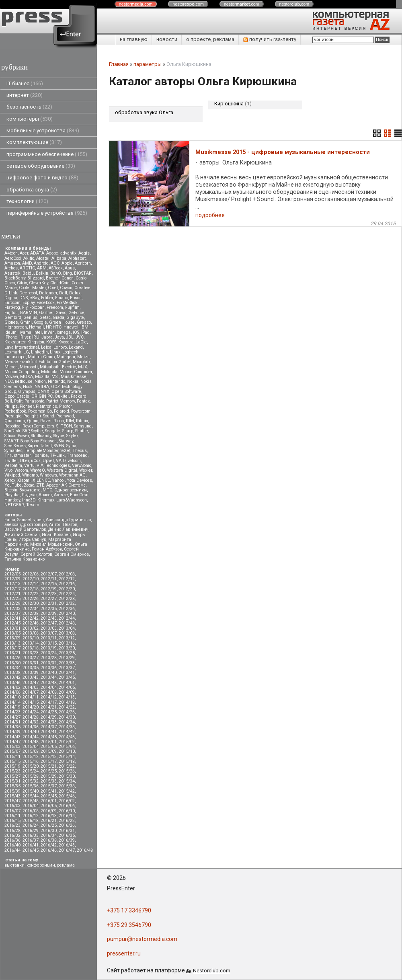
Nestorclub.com (212, 971)
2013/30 (12, 663)
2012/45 (12, 623)
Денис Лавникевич (68, 529)
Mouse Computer (76, 372)
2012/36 (67, 609)
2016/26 (67, 825)
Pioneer (27, 406)
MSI (55, 377)
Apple (67, 263)
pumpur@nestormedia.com (142, 939)
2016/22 (67, 821)
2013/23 (31, 653)
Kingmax (46, 500)
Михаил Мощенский (51, 544)
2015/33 (49, 781)
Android (41, 263)
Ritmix (82, 421)
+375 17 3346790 (129, 910)
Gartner (46, 313)
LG (26, 352)
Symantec (13, 451)
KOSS (51, 342)
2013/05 (12, 633)
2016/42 (49, 845)
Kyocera (66, 342)
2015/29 (49, 776)
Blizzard (36, 278)
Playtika (12, 495)
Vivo (8, 470)
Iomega (64, 332)
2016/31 (67, 831)
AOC (55, 263)
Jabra (47, 337)
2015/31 (12, 781)
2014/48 (31, 742)
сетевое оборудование (41, 166)
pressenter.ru (124, 953)
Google (40, 322)
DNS (24, 298)
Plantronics (46, 406)
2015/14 (67, 757)
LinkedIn (39, 352)
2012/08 (67, 574)
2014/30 (67, 717)
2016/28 (12, 831)
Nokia (73, 381)
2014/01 (67, 683)
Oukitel (62, 396)
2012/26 (31, 599)
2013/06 (31, 633)
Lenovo (60, 347)
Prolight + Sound (39, 416)
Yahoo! (58, 480)
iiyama (25, 332)
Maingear (66, 357)
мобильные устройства (43, 130)
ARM (42, 268)
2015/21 (49, 766)
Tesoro (33, 505)
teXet (65, 451)
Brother (53, 278)
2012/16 (67, 584)
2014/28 (31, 717)
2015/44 (31, 796)
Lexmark (13, 352)
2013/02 (31, 628)
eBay (34, 298)
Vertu (29, 465)
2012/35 (49, 609)
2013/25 (67, 653)
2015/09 (49, 751)
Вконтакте (30, 490)
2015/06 (67, 747)
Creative (82, 288)
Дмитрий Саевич (22, 535)
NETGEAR (14, 505)
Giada (58, 317)
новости (167, 39)
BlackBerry (15, 278)
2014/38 (67, 727)
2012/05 (12, 574)
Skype (59, 436)
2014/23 (12, 712)
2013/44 (49, 677)
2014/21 (49, 707)
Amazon (12, 263)
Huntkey (12, 500)
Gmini (26, 322)
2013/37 (67, 668)
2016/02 (67, 801)
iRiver (25, 337)
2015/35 (12, 786)
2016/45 (31, 850)
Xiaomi (24, 480)
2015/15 (12, 761)
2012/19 (49, 589)
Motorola (49, 372)
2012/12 (67, 579)
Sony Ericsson (44, 441)
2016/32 (12, 835)
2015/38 (67, 786)
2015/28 (31, 776)
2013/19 (49, 648)
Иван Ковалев (56, 535)
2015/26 (67, 771)
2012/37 (12, 613)
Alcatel (43, 258)
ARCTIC (27, 268)
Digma (11, 298)
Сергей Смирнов (72, 554)
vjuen (39, 520)
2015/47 (12, 801)
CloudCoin (60, 283)
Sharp (68, 431)
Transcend (77, 455)
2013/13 (12, 643)
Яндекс (29, 495)
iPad (85, 332)
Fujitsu (11, 313)
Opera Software (66, 391)
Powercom (81, 411)
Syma (71, 446)
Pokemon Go (40, 411)
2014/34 (67, 722)
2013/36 (49, 668)
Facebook (46, 303)
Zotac (29, 485)
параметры (148, 64)
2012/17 (12, 589)
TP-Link (57, 455)
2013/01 (12, 628)
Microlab (81, 362)
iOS (76, 332)
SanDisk (12, 431)
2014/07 (31, 692)
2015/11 (12, 757)
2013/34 (12, 668)
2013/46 (12, 683)
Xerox (10, 480)
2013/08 (67, 633)
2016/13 (49, 816)
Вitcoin (11, 490)
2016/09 (49, 811)
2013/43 (31, 677)
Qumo (33, 421)
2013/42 (12, 677)
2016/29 (31, 831)
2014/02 (12, 687)
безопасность (29, 107)
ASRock (56, 268)
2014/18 (67, 702)
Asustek (12, 273)
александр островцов (26, 525)
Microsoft (29, 367)
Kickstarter (15, 342)
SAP (26, 431)
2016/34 (49, 835)
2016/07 (12, 811)
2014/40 (31, 732)
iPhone (11, 337)
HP (48, 327)
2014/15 (31, 702)
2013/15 (49, 643)
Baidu (28, 273)
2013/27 (31, 658)
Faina (10, 520)
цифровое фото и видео (42, 178)
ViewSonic (82, 465)
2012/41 (12, 618)
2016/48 (85, 850)
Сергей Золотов (36, 554)
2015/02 (67, 742)
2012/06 (31, 574)
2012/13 (12, 584)
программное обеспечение (47, 154)
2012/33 (12, 609)
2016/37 (31, 840)
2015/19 (12, 766)
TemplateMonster (41, 451)
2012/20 (67, 589)
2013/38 (12, 673)
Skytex (72, 436)
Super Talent (40, 446)
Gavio (61, 313)
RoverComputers (38, 426)
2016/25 (49, 825)
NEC (9, 381)
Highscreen (16, 327)
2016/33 (31, 835)
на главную (134, 39)
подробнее (210, 215)
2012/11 (49, 579)
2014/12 (49, 697)
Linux (55, 352)
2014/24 (31, 712)
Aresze (61, 495)
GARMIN (28, 313)
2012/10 (31, 579)
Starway (66, 441)
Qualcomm (15, 421)
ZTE (40, 485)
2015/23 (12, 771)
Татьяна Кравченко (25, 559)
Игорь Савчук (32, 539)
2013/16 (67, 643)
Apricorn (83, 263)
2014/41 (49, 732)
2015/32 (31, 781)
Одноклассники (71, 490)
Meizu (83, 357)
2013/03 (49, 628)
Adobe (52, 253)
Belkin (42, 273)
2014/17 (49, 702)
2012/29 (12, 603)
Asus (70, 268)
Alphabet (77, 258)
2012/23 (49, 594)
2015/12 (31, 757)
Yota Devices (79, 480)
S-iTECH (64, 426)
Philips (11, 406)
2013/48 (49, 683)
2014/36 (31, 727)
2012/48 (67, 623)
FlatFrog (12, 307)
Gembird (13, 317)
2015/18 (67, 761)
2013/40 (49, 673)
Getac (45, 317)
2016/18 (31, 821)
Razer (46, 421)
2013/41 (67, 673)
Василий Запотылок (25, 529)
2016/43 (67, 845)
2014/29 (49, 717)
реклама (66, 865)
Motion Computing (22, 372)
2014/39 (12, 732)
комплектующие (34, 142)
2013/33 (67, 663)
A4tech (11, 253)
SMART (11, 441)
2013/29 (67, 658)
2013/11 (49, 638)
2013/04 (67, 628)
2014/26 (67, 712)
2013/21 (12, 653)
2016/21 (49, 821)
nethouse (24, 381)
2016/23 (12, 825)
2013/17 (12, 648)
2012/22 (31, 594)
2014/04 (49, 687)
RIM (70, 421)
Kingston (36, 342)
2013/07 (49, 633)
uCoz (36, 461)
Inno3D (29, 500)
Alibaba (59, 258)
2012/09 (12, 579)
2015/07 (12, 751)
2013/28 (49, 658)
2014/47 (12, 742)
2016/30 (49, 831)
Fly (25, 307)
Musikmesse (74, 377)
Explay (29, 303)
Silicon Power (17, 436)
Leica (46, 347)
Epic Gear (79, 495)
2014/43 (12, 737)
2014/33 (49, 722)
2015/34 (67, 781)
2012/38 (31, 613)
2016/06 (67, 806)
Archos (11, 268)
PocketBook (15, 411)
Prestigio (13, 416)
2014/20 (31, 707)
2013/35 (31, 668)
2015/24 (31, 771)
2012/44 (67, 618)
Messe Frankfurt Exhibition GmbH (38, 362)
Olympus (27, 391)
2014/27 (12, 717)
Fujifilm (72, 307)
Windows (48, 475)
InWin (49, 332)
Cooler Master (32, 288)
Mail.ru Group (41, 357)
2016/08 (31, 811)
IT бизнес (25, 83)
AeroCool (13, 258)
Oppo (9, 396)
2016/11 (12, 816)
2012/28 (67, 599)
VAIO (61, 461)
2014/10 (12, 697)
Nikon (40, 381)
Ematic (62, 298)
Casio (81, 278)
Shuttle (82, 431)
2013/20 (67, 648)
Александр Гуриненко (68, 520)
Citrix (22, 283)
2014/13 (67, 697)
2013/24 (49, 653)
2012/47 (49, 623)
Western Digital (62, 470)
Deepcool (28, 293)
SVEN (59, 446)
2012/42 (31, 618)
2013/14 (31, 643)
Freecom (55, 307)
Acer (24, 253)
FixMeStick (67, 303)
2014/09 (67, 692)
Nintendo (56, 381)
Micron (11, 367)
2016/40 (12, 845)
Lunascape (15, 357)
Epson (76, 298)
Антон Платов (63, 525)
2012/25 (12, 599)
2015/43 (12, 796)
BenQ (56, 273)
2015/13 (49, 757)
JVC (80, 337)
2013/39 (31, 673)
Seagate (53, 431)
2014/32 (31, 722)
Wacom (21, 470)
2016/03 (12, 806)
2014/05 (67, 687)
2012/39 (49, 613)
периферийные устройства (47, 213)
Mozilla (42, 377)
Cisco (10, 283)
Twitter (11, 461)
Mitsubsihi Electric (58, 367)
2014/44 (31, 737)
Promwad (65, 416)
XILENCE (41, 480)
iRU (36, 337)
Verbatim (13, 465)
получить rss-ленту (270, 39)
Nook (28, 387)
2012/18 (31, 589)
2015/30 (67, 776)
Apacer (45, 495)
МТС (47, 490)
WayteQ (38, 470)
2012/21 (12, 594)
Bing (68, 273)
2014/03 (31, 687)
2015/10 (67, 751)
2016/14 (67, 816)
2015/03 (12, 747)
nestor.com (136, 4)
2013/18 (31, 648)
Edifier (47, 298)
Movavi (11, 377)
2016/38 (49, 840)
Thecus (80, 451)
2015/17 (49, 761)
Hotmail (36, 327)
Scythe (37, 431)
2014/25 (49, 712)
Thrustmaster (17, 455)
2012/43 (49, 618)
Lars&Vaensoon (72, 500)
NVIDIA (42, 387)
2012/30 (31, 603)
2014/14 (12, 702)
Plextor (65, 406)
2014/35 (12, 727)
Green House (62, 322)
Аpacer (53, 485)
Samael (24, 520)
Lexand (76, 347)
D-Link (11, 293)
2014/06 (12, 692)
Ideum (10, 332)
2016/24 (31, 825)
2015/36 (31, 786)
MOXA (27, 377)
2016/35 (67, 835)
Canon (68, 278)
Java (59, 337)
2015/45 (49, 796)
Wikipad (12, 475)
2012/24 (67, 594)
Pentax (83, 401)
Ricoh (59, 421)
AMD (27, 263)
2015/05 (49, 747)
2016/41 (31, 845)
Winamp (30, 475)
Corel (53, 288)
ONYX (43, 391)
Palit (18, 401)
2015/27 (12, 776)
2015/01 (49, 742)
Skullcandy (41, 436)
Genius (30, 317)
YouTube (13, 485)
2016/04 (31, 806)
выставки (14, 865)
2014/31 (12, 722)
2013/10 (31, 638)
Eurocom (12, 303)
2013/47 (31, 683)
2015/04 (31, 747)
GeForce (76, 313)
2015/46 (67, 796)
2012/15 (49, 584)
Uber (24, 461)
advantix (68, 253)
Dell (63, 293)
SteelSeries (15, 446)
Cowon (66, 288)
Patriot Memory (61, 401)
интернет (25, 95)
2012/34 (31, 609)
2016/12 (31, 816)
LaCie (81, 342)
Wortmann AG (72, 475)
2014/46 (67, 737)
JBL (70, 337)
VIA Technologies (53, 465)
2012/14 (31, 584)
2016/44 (12, 850)
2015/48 (31, 801)
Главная (119, 64)
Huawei (71, 327)
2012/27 (49, 599)
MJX (83, 367)
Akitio (29, 258)
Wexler (86, 470)
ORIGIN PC (42, 396)
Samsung (83, 426)
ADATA (37, 253)
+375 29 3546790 (129, 925)
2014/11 (31, 697)
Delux (75, 293)
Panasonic (34, 401)
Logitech (70, 352)
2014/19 (12, 707)
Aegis (84, 253)
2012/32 (67, 603)
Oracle (23, 396)
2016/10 (67, 811)
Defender (48, 293)
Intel (38, 332)
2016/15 (12, 821)
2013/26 (12, 658)
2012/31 (49, 603)
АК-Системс (74, 485)
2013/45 (67, 677)
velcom (74, 461)
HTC (57, 327)
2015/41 (49, 791)
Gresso (84, 322)
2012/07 (49, 574)
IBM (84, 327)
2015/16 (31, 761)
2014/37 (49, 727)
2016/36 (12, 840)
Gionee (11, 322)
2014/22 (67, 707)
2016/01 (49, 801)
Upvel (48, 461)
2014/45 (49, 737)
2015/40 (31, 791)
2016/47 (67, 850)
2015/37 (49, 786)
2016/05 (49, 806)
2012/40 (67, 613)
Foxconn (37, 307)
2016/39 (67, 840)
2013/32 (49, 663)
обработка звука (32, 190)
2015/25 (49, 771)
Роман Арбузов (47, 549)
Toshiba (40, 455)
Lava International (22, 347)
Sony (25, 441)
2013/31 (31, 663)
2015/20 (31, 766)
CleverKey (39, 283)
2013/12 (67, 638)
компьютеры (30, 119)
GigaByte (75, 317)
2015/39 (12, 791)
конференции (41, 865)
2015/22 (67, 766)
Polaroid (62, 411)
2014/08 (49, 692)
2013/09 (12, 638)
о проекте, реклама (210, 39)
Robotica (12, 426)
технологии (27, 201)
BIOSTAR (83, 273)
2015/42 (67, 791)
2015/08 (31, 751)
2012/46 (31, 623)
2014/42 (67, 732)
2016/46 (49, 850)
